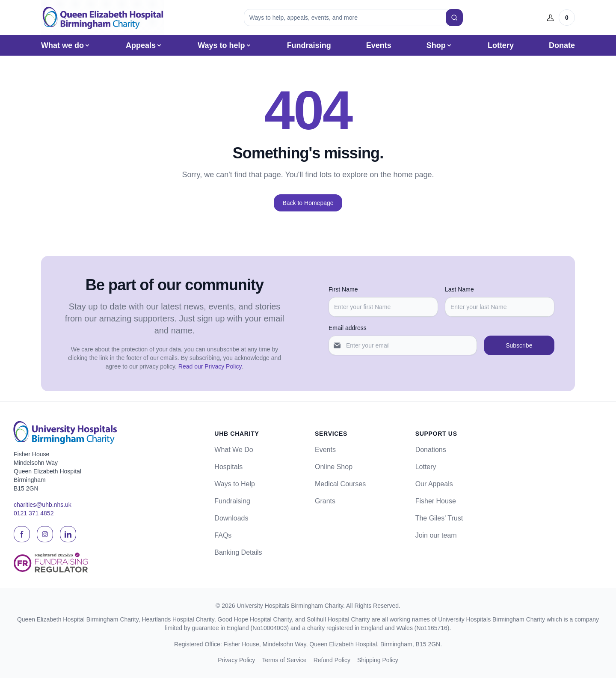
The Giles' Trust (439, 518)
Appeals (144, 45)
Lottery (501, 45)
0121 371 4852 (34, 513)
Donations (431, 450)
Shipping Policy (378, 660)
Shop (440, 45)
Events (379, 45)
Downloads (231, 518)
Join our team (436, 535)
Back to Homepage (308, 203)
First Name (343, 289)
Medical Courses (340, 484)
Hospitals (228, 467)
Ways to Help (235, 484)
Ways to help (225, 45)
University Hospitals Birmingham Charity (290, 606)
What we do (66, 45)
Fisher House (436, 501)
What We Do (234, 450)
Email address (348, 328)
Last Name (459, 289)
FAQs (223, 535)
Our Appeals (434, 484)
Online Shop (334, 467)
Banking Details (238, 552)
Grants (325, 501)
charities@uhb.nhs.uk (43, 505)
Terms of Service (284, 660)
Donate (562, 45)
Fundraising (309, 45)
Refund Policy (332, 660)
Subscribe (519, 345)
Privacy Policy (236, 660)
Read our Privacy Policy (210, 366)
